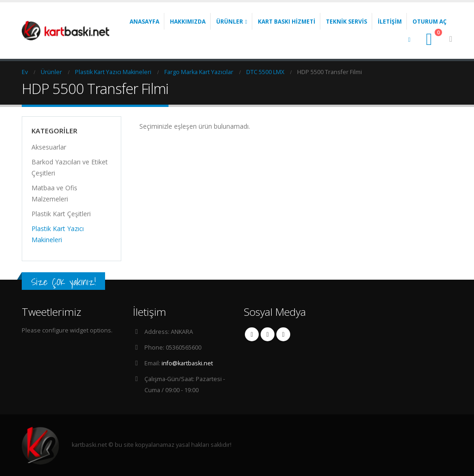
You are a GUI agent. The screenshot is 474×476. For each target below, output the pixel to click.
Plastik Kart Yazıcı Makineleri (58, 234)
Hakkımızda (188, 22)
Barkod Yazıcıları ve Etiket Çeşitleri (70, 167)
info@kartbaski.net (187, 363)
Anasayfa (144, 22)
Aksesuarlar (49, 147)
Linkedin (283, 334)
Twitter (268, 334)
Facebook (252, 334)
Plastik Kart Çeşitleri (61, 214)
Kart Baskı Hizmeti (287, 22)
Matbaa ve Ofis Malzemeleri (54, 193)
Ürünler (230, 22)
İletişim (390, 22)
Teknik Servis (346, 22)
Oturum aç (430, 22)
